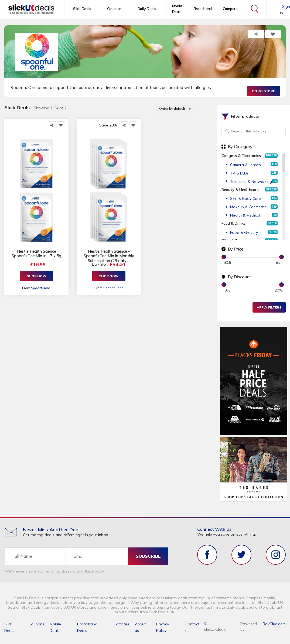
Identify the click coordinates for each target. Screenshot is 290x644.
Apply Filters (269, 307)
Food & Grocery (244, 232)
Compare (230, 9)
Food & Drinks (233, 223)
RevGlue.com (274, 624)
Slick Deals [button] (82, 9)
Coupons (36, 624)
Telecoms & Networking (251, 181)
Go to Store (263, 91)
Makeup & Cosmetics (248, 207)
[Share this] (52, 125)
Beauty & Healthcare (240, 190)
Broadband (203, 9)
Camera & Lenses (245, 165)
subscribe (148, 556)
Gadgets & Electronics (241, 156)
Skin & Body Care (245, 198)
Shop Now (37, 276)
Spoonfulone (41, 288)
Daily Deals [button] (147, 9)
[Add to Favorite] (61, 125)
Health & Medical (245, 215)
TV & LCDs (239, 173)
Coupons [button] (114, 9)
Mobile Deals (177, 9)
